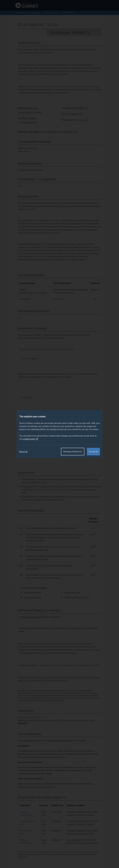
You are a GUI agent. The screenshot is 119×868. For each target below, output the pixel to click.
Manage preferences (73, 452)
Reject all (23, 452)
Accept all (93, 452)
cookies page (30, 439)
